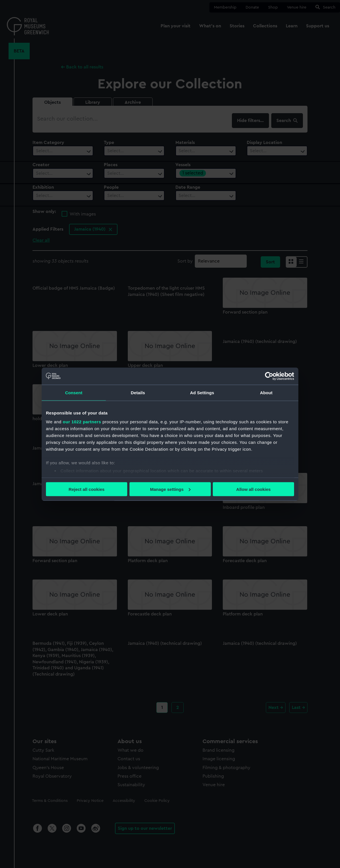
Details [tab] (138, 392)
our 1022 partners (82, 422)
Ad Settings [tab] (202, 392)
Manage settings (170, 489)
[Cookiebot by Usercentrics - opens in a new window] (269, 376)
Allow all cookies (253, 489)
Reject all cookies (87, 489)
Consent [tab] (74, 392)
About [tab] (266, 392)
